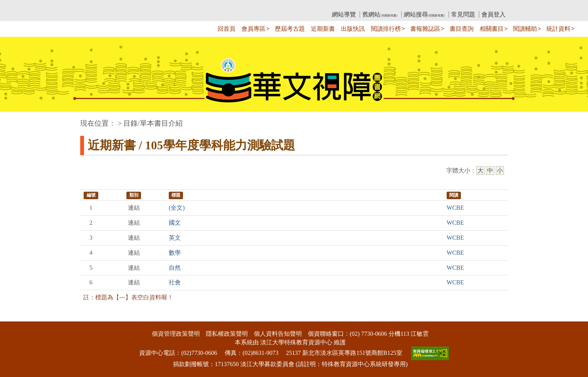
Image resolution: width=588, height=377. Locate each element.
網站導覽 (344, 14)
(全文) (177, 208)
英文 (175, 238)
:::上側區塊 (95, 6)
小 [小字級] (500, 170)
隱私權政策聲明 (227, 334)
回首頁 (226, 29)
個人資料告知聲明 (278, 334)
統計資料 (558, 29)
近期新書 (323, 29)
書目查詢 (462, 29)
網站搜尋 (424, 14)
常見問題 (463, 14)
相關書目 (492, 29)
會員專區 (253, 29)
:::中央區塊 (14, 119)
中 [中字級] (490, 170)
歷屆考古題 (290, 29)
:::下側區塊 (14, 316)
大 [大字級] (480, 170)
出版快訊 (353, 29)
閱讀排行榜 (386, 29)
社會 (175, 282)
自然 (175, 268)
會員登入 (493, 14)
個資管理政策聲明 (176, 334)
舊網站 (380, 14)
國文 (175, 223)
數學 (175, 253)
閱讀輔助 (525, 29)
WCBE (455, 208)
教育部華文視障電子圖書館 (147, 6)
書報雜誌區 (425, 29)
